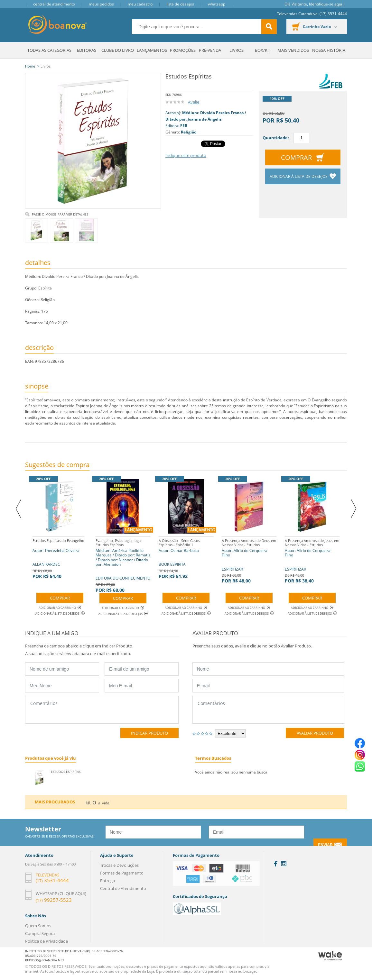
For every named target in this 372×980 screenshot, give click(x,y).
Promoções (183, 50)
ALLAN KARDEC (58, 558)
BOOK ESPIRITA (186, 558)
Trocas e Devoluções (119, 865)
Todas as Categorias (49, 50)
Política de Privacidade (46, 941)
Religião (189, 132)
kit (88, 803)
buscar (269, 27)
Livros (237, 50)
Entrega (107, 881)
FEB (184, 126)
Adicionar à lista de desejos (299, 176)
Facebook (276, 864)
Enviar (325, 845)
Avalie (194, 102)
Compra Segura (40, 933)
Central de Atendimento (54, 4)
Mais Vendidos (293, 50)
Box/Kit (263, 50)
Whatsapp (217, 4)
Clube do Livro (118, 50)
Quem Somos (38, 926)
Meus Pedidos (101, 4)
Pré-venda (210, 50)
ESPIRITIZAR (249, 560)
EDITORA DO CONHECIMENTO (123, 565)
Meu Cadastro (140, 4)
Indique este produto (186, 155)
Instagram (284, 864)
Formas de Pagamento (122, 873)
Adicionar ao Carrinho (60, 608)
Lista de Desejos (180, 4)
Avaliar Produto (315, 733)
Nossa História (329, 50)
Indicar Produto (149, 733)
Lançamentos (152, 50)
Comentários (102, 710)
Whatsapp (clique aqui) (61, 893)
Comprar (296, 157)
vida (106, 803)
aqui (338, 4)
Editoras (87, 50)
